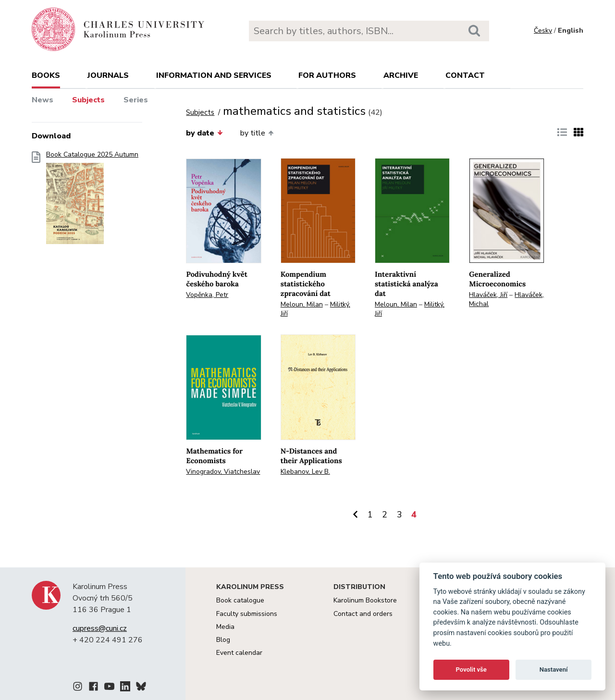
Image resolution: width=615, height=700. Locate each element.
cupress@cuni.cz (100, 628)
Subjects (88, 100)
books (46, 75)
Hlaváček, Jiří (488, 295)
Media (225, 627)
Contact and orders (363, 614)
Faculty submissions (247, 614)
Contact (465, 75)
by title (257, 133)
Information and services (214, 75)
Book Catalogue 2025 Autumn (92, 201)
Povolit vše (471, 669)
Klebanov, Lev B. (305, 472)
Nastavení (554, 669)
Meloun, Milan (302, 304)
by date (204, 133)
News (43, 100)
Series (136, 100)
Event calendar (239, 653)
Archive (401, 75)
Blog (223, 640)
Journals (108, 75)
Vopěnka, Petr (207, 295)
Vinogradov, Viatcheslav (223, 472)
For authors (327, 75)
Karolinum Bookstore (365, 600)
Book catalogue (240, 600)
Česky (543, 31)
